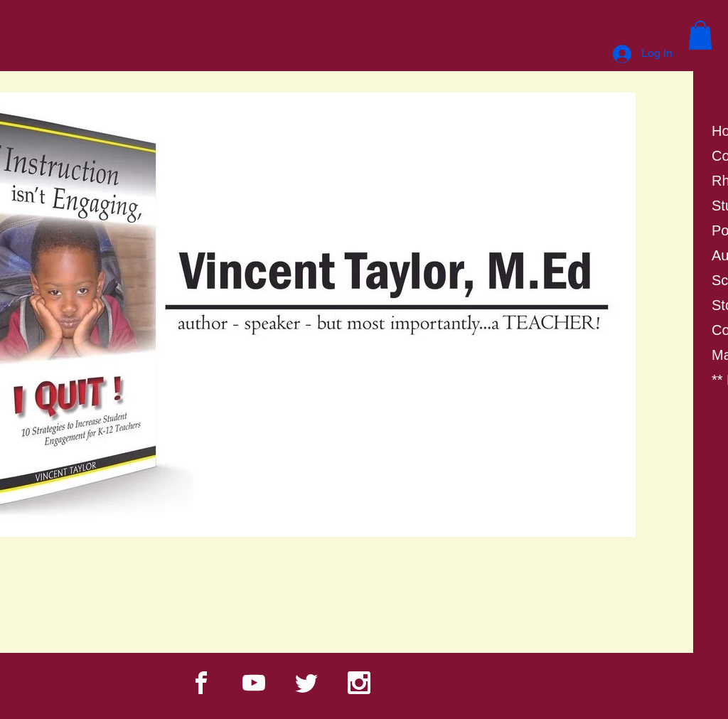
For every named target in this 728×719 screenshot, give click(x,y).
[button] (700, 35)
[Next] (616, 348)
